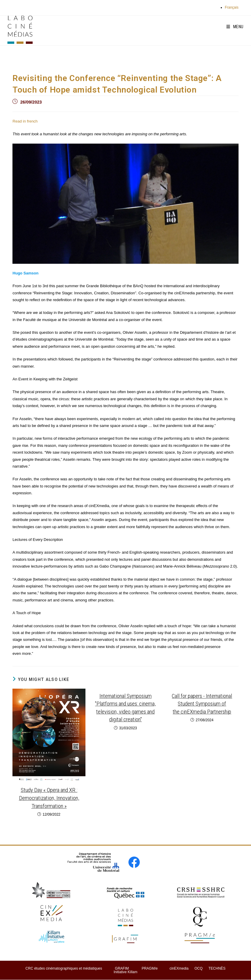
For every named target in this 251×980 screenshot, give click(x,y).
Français (232, 7)
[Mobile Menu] (235, 27)
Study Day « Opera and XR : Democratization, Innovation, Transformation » (49, 798)
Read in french (25, 121)
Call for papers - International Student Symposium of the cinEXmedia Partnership (202, 704)
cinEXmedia (179, 968)
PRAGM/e (150, 968)
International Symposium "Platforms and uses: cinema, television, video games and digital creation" (125, 708)
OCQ (198, 968)
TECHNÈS (217, 968)
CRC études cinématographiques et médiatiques (64, 968)
